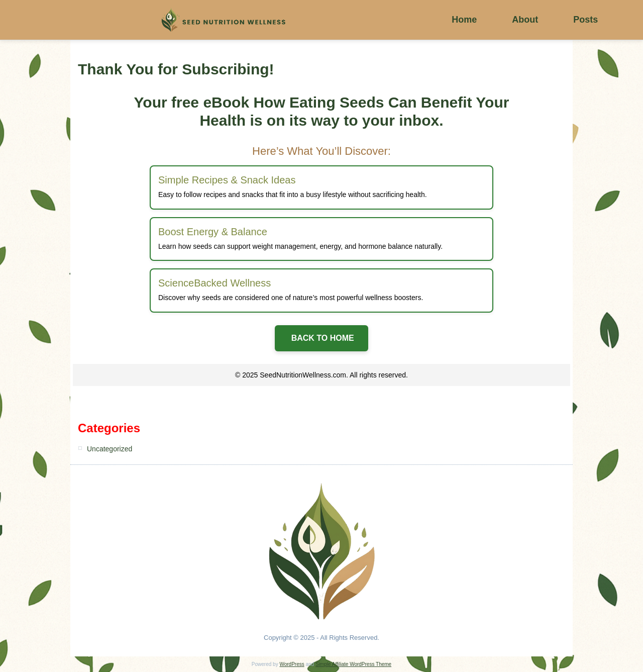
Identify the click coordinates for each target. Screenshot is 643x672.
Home (464, 20)
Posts (585, 20)
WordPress (292, 664)
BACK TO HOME (321, 338)
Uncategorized (110, 449)
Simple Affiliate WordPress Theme (353, 664)
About (525, 20)
